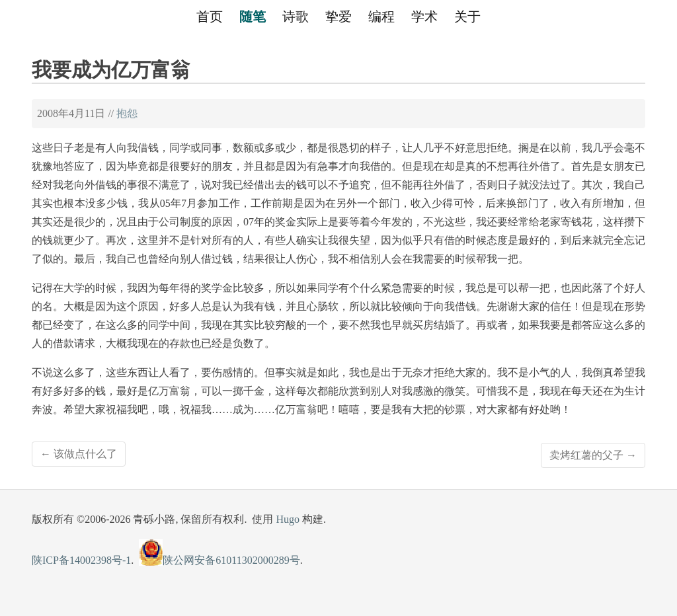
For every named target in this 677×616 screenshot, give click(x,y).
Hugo (288, 519)
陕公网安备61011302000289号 (219, 560)
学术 (424, 17)
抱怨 (127, 113)
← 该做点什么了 (79, 454)
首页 (210, 17)
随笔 (253, 17)
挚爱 (338, 17)
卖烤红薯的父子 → (593, 455)
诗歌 (296, 17)
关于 (467, 17)
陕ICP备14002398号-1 (81, 560)
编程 (381, 17)
